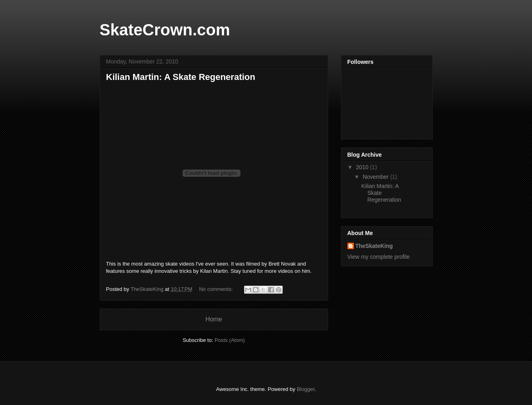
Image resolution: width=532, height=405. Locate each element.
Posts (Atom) (230, 340)
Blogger (306, 389)
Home (214, 319)
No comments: (217, 289)
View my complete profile (379, 257)
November (376, 177)
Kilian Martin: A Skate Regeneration (181, 77)
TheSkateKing (374, 246)
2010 (363, 167)
